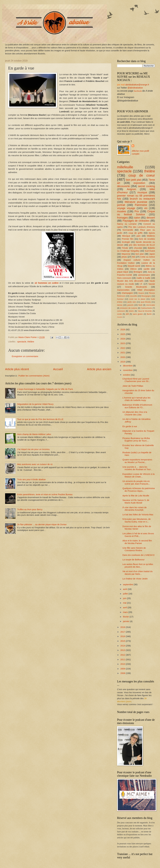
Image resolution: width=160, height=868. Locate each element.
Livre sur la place (137, 299)
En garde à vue (130, 426)
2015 (123, 641)
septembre (128, 584)
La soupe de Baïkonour (134, 560)
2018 (123, 627)
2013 (123, 650)
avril (125, 608)
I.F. (141, 284)
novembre (128, 370)
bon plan (140, 254)
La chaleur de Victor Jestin (135, 579)
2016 (123, 636)
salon (137, 218)
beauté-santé (134, 266)
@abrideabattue (135, 88)
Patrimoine (141, 205)
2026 (123, 330)
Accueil (58, 369)
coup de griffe (135, 233)
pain (138, 236)
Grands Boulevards (136, 287)
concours (121, 311)
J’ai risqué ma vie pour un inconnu (33, 449)
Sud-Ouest (150, 251)
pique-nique (123, 272)
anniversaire (144, 275)
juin (125, 598)
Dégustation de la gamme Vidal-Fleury (35, 404)
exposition (139, 183)
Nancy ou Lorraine (127, 224)
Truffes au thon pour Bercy (30, 509)
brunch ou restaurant (142, 199)
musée (120, 317)
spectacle (22, 342)
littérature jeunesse (136, 202)
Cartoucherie (146, 308)
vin (146, 208)
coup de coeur (142, 175)
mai (125, 603)
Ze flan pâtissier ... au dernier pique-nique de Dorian (42, 524)
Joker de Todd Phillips (133, 386)
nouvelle (133, 296)
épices (152, 233)
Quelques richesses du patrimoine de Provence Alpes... (139, 490)
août (125, 589)
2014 (123, 646)
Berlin (149, 314)
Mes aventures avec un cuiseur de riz (35, 464)
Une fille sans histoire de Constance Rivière (134, 549)
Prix (137, 211)
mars (126, 612)
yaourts (130, 305)
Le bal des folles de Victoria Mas (138, 515)
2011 (123, 660)
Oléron (133, 269)
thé (134, 257)
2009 (123, 669)
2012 (123, 655)
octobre (127, 375)
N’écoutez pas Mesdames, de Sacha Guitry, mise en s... (137, 520)
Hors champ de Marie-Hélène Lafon (34, 434)
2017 (123, 632)
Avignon (131, 189)
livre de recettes (147, 239)
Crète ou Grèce (148, 257)
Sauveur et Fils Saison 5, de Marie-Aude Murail (136, 501)
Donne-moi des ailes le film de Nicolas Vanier (137, 528)
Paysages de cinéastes (136, 221)
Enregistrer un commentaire (25, 356)
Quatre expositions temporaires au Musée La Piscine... (137, 461)
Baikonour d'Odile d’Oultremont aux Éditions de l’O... (137, 406)
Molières (151, 236)
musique (142, 192)
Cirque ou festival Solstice (136, 213)
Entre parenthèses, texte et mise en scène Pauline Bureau (45, 494)
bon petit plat (134, 180)
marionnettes (123, 290)
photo (124, 257)
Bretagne (138, 272)
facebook (138, 91)
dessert (151, 218)
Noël (140, 305)
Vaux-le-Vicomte (145, 311)
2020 (123, 357)
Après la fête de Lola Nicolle (136, 496)
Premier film (128, 239)
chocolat (138, 248)
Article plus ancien (99, 369)
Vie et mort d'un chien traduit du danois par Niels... (138, 573)
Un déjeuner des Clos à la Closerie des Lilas (135, 413)
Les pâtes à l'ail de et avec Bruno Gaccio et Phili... (138, 535)
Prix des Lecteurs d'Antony (142, 227)
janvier (126, 621)
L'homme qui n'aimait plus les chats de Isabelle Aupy (136, 399)
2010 (123, 664)
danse (120, 305)
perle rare (132, 302)
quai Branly (146, 302)
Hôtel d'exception (146, 290)
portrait (121, 205)
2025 (123, 334)
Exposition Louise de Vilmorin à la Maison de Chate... (139, 475)
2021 (123, 353)
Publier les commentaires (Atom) (34, 376)
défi (127, 314)
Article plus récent (17, 369)
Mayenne (126, 254)
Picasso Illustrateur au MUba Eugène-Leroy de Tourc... (136, 440)
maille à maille (143, 278)
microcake (151, 305)
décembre (128, 366)
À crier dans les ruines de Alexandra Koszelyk (135, 509)
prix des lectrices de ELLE (142, 245)
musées (122, 211)
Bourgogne (146, 296)
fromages (122, 218)
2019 (123, 362)
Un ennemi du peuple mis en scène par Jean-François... (136, 483)
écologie (126, 242)
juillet (126, 594)
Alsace (141, 293)
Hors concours (124, 278)
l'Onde (125, 248)
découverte (123, 186)
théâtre (31, 342)
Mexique (126, 236)
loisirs (131, 311)
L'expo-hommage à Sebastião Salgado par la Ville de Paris (45, 389)
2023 (123, 343)
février (126, 617)
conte (119, 314)
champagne (127, 293)
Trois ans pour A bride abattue (31, 479)
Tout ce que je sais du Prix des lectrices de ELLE (40, 419)
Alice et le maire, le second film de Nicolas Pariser (137, 542)
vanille (146, 269)
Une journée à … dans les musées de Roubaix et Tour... (137, 468)
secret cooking (146, 186)
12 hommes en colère (47, 283)
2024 (123, 339)
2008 (123, 673)
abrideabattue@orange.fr (137, 85)
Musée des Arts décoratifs (130, 281)
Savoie (152, 284)
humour (120, 299)
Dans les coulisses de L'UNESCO (138, 555)
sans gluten (138, 314)
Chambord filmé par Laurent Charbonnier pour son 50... (136, 380)
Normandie (128, 230)
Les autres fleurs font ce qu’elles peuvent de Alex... (138, 566)
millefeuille (125, 167)
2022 (123, 348)
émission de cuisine (129, 308)
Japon (152, 254)
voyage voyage (126, 208)
